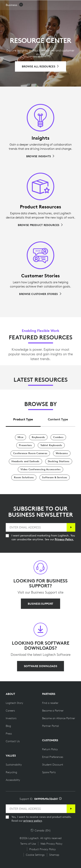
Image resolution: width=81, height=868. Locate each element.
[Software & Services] (55, 477)
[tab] (23, 418)
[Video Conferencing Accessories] (40, 469)
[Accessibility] (13, 780)
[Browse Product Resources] (41, 225)
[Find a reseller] (50, 703)
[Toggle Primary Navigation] (76, 5)
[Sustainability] (14, 765)
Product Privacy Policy (43, 849)
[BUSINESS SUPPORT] (40, 604)
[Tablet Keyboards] (51, 445)
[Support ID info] (60, 799)
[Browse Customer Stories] (40, 294)
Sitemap (54, 855)
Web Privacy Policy (51, 844)
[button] (15, 15)
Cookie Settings (35, 855)
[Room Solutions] (24, 477)
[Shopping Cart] (66, 5)
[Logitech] (26, 5)
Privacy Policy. (64, 539)
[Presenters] (25, 445)
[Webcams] (62, 453)
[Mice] (20, 437)
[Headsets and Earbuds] (25, 461)
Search (54, 5)
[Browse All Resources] (40, 66)
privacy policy (33, 821)
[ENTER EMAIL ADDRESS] (36, 527)
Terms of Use (28, 844)
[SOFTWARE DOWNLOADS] (40, 666)
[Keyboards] (38, 437)
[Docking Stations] (59, 461)
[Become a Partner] (53, 711)
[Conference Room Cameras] (30, 453)
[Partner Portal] (50, 726)
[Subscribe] (71, 527)
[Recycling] (11, 772)
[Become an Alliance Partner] (59, 718)
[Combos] (58, 437)
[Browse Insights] (40, 156)
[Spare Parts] (49, 772)
